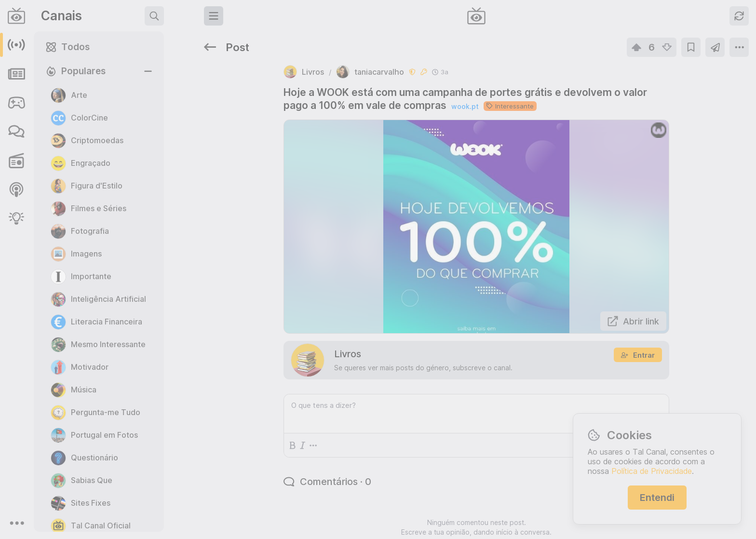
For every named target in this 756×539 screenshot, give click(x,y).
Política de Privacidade (652, 471)
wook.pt (363, 75)
